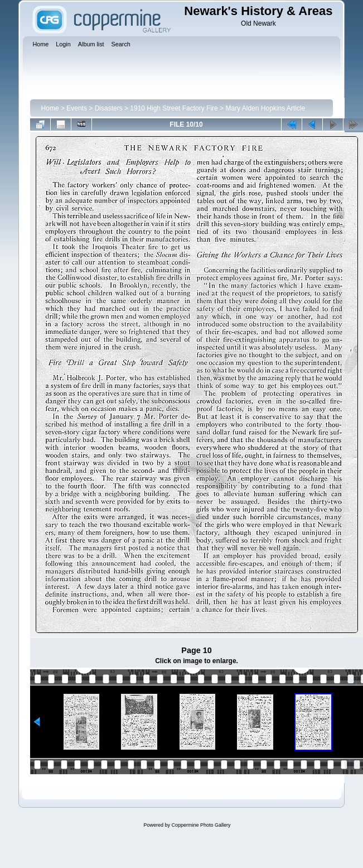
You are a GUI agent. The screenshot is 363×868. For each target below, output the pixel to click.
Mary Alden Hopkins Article (265, 108)
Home (50, 108)
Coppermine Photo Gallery (201, 825)
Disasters (109, 108)
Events (77, 108)
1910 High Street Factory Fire (174, 108)
